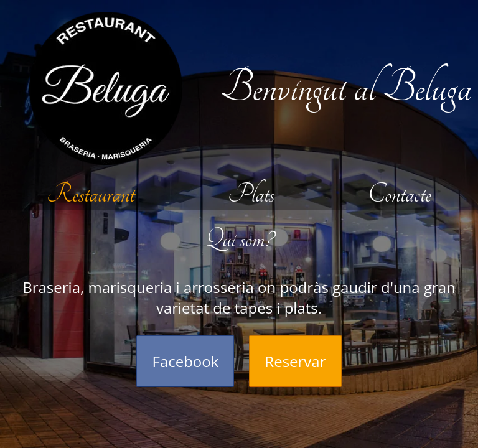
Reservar (295, 361)
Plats (251, 194)
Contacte (400, 194)
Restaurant (91, 194)
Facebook (185, 361)
